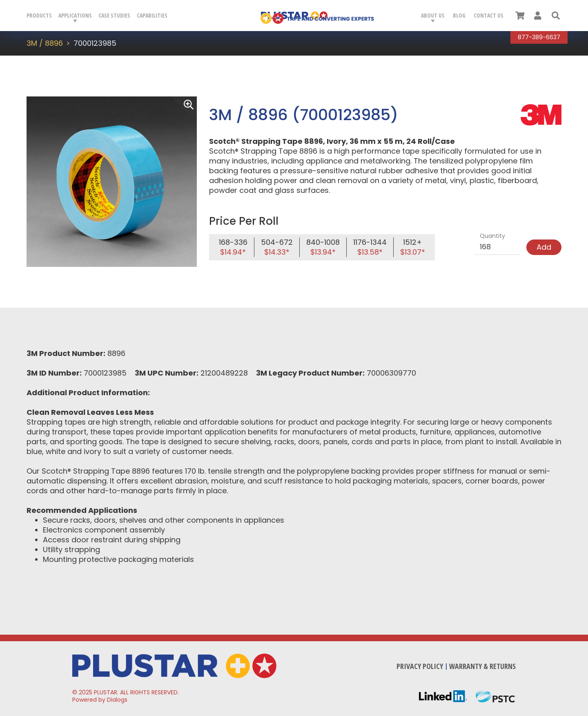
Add (544, 247)
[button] (556, 16)
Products (39, 15)
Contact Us (489, 15)
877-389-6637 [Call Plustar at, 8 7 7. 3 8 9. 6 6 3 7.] (539, 37)
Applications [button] (75, 15)
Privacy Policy (420, 666)
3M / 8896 (45, 43)
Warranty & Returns (482, 666)
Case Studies (114, 15)
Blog (459, 15)
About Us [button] (433, 15)
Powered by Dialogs (100, 700)
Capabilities (152, 15)
